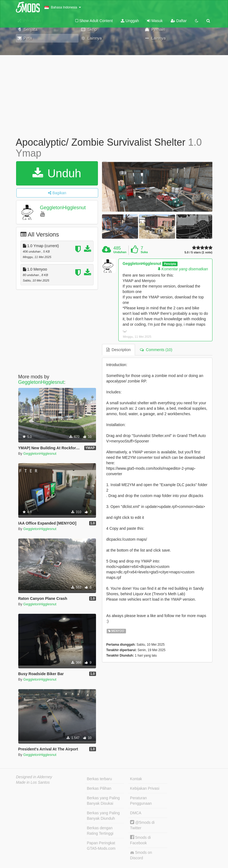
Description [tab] (119, 350)
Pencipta (170, 264)
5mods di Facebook (140, 840)
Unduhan (120, 252)
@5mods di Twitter (142, 825)
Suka (144, 252)
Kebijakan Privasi (145, 788)
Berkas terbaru (100, 779)
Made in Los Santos (33, 782)
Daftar (179, 21)
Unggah (130, 21)
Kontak (136, 779)
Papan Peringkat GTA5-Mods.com (101, 846)
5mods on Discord (141, 855)
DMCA (136, 813)
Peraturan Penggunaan (141, 801)
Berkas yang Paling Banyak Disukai (103, 801)
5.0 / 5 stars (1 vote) (198, 252)
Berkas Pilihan (99, 788)
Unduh (57, 173)
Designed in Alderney (34, 777)
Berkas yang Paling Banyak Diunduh (103, 816)
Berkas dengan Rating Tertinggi (100, 831)
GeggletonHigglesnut (63, 208)
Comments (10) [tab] (156, 350)
